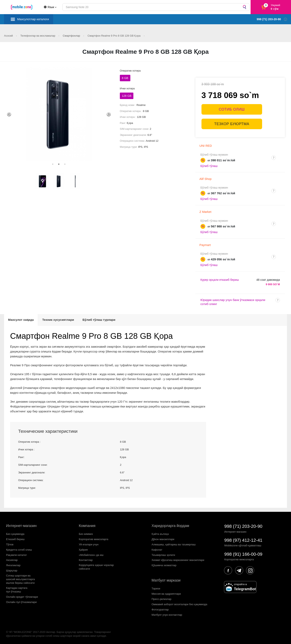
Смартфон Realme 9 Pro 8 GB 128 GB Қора (114, 36)
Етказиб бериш (15, 539)
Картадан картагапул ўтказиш (17, 590)
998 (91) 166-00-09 (243, 554)
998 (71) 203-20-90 (243, 526)
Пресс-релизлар (161, 599)
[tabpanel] (59, 114)
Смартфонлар (72, 36)
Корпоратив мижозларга (94, 539)
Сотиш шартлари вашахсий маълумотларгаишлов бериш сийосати (20, 579)
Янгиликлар (13, 565)
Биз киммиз (86, 534)
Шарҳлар (12, 571)
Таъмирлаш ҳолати (163, 555)
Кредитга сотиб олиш (19, 550)
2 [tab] (59, 164)
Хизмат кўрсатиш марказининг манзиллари (178, 560)
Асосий (9, 36)
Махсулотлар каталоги (33, 19)
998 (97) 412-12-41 (243, 540)
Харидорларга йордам (170, 526)
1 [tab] (53, 164)
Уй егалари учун (89, 544)
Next (109, 114)
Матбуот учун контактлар (167, 615)
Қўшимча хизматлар (164, 565)
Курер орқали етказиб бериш (220, 280)
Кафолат (157, 550)
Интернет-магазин (21, 526)
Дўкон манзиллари (163, 539)
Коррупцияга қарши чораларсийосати (96, 567)
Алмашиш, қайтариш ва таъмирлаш (174, 544)
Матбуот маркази (166, 580)
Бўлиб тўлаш (209, 166)
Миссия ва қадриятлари (166, 594)
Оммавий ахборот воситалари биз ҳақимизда (179, 604)
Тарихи (156, 589)
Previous (9, 114)
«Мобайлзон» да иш (91, 555)
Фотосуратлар (160, 610)
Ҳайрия (83, 550)
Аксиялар (12, 560)
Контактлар (86, 560)
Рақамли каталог (16, 555)
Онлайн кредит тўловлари (22, 597)
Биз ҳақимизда (15, 534)
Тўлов (10, 544)
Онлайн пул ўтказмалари (21, 602)
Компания (87, 526)
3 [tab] (65, 164)
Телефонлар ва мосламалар (38, 36)
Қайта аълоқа (160, 534)
